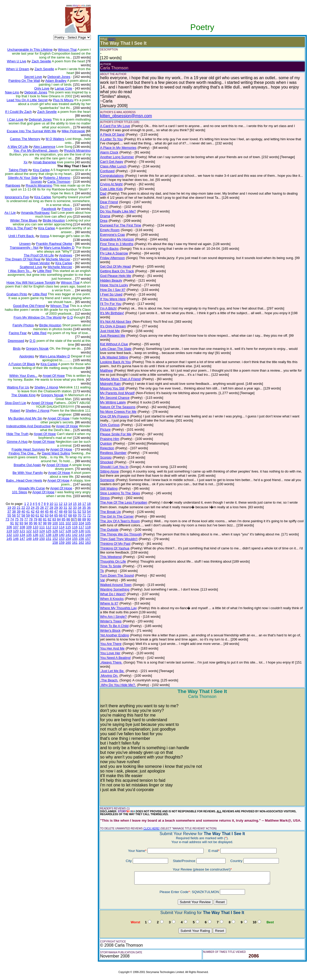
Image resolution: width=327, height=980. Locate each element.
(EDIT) (112, 39)
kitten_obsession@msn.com (126, 116)
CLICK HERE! (151, 828)
